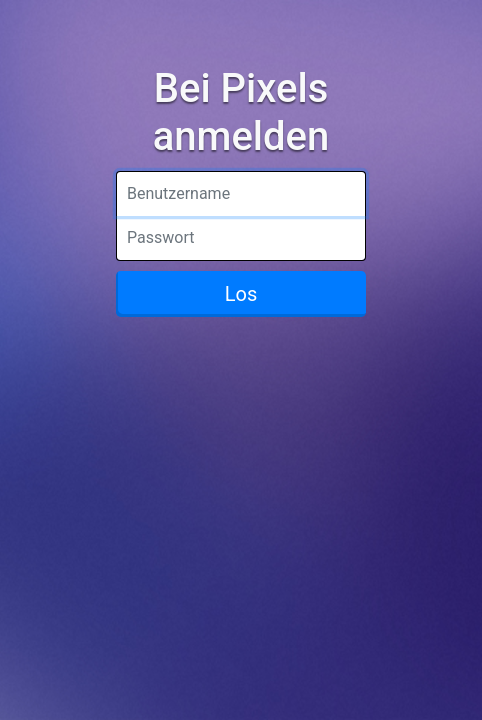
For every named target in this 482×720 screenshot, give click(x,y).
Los (241, 294)
